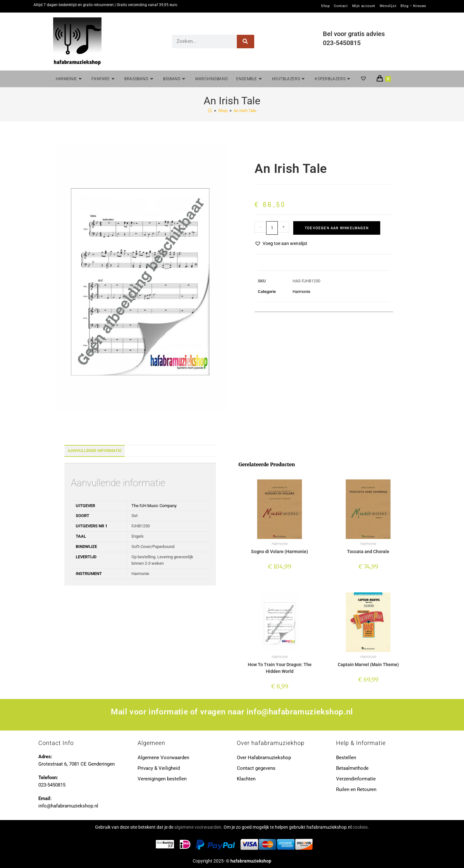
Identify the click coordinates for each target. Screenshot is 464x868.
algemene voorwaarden (198, 827)
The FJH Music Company (154, 506)
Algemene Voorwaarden (163, 758)
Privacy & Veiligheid (159, 768)
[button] (281, 244)
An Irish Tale (245, 111)
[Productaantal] (272, 228)
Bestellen (346, 758)
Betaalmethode (352, 768)
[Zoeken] (246, 42)
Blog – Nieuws (413, 6)
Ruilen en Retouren (356, 789)
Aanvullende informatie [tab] (95, 451)
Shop (325, 6)
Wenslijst (388, 6)
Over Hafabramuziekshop (264, 758)
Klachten (246, 779)
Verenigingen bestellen (162, 779)
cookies (360, 827)
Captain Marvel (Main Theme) (368, 665)
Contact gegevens (256, 768)
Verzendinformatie (356, 779)
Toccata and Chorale (368, 552)
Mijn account (364, 6)
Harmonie (301, 292)
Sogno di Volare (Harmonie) (280, 552)
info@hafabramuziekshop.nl (300, 712)
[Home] (210, 111)
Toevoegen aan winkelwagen (337, 228)
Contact (341, 6)
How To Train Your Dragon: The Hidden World (280, 668)
